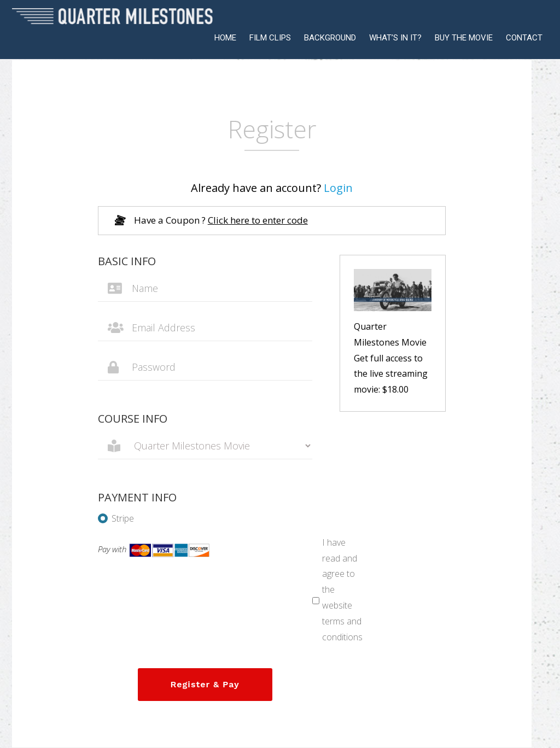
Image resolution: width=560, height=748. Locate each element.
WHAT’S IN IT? (395, 38)
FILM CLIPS (270, 38)
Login (338, 188)
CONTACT (524, 38)
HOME (225, 38)
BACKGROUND (330, 38)
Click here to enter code (258, 220)
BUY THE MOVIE (464, 38)
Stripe (116, 519)
